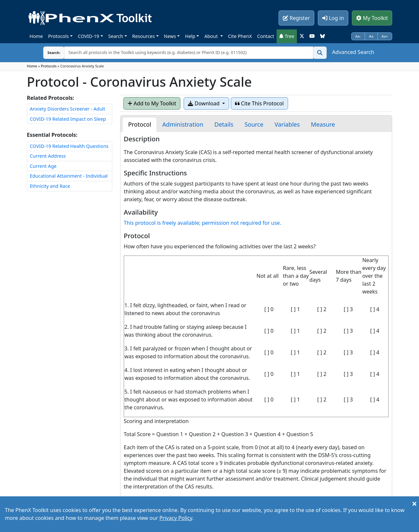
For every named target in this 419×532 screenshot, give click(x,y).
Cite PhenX (240, 36)
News (170, 36)
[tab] (139, 124)
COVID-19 (89, 36)
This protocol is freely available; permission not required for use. (202, 223)
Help (190, 36)
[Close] (414, 504)
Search (116, 36)
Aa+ (385, 36)
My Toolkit (372, 18)
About (212, 36)
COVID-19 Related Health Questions (69, 146)
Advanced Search (353, 52)
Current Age (43, 166)
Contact (265, 36)
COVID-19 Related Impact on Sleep (68, 119)
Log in (333, 18)
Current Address (48, 156)
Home (36, 36)
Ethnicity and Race (50, 186)
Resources (144, 36)
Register (296, 18)
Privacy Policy (176, 518)
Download (204, 103)
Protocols (58, 36)
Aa (371, 36)
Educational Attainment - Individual (69, 176)
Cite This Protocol (259, 103)
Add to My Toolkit (152, 103)
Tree (287, 36)
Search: (49, 53)
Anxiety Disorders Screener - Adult (67, 109)
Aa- (358, 36)
